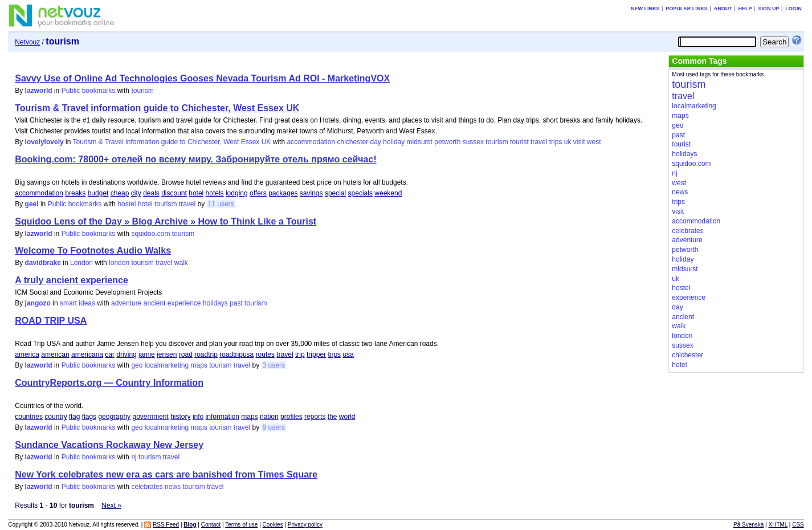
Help (745, 9)
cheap (120, 193)
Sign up (768, 9)
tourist (519, 142)
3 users (274, 365)
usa (348, 354)
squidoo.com (150, 234)
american (55, 354)
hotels (215, 193)
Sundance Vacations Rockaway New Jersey (109, 445)
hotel (196, 193)
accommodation (311, 142)
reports (315, 417)
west (594, 142)
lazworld (39, 91)
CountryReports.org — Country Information (109, 383)
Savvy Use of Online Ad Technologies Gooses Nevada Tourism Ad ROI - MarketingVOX (202, 78)
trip (300, 354)
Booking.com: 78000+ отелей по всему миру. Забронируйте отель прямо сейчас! (195, 159)
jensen (167, 354)
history (180, 417)
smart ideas (77, 303)
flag (74, 417)
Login (793, 9)
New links (645, 9)
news (173, 487)
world (347, 417)
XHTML (778, 525)
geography (114, 417)
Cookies (273, 525)
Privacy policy (305, 525)
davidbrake (43, 263)
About (723, 9)
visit (579, 142)
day (376, 142)
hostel (127, 204)
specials (360, 193)
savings (311, 193)
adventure (126, 303)
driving (126, 354)
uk (568, 142)
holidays (215, 303)
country (56, 417)
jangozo (38, 303)
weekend (388, 193)
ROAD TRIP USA (51, 321)
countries (29, 417)
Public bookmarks (89, 91)
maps (199, 365)
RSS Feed (166, 525)
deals (151, 193)
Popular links (687, 9)
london (119, 263)
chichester (352, 142)
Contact (211, 525)
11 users (221, 204)
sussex (473, 142)
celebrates (147, 487)
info (198, 417)
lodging (237, 193)
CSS (798, 525)
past (236, 303)
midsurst (420, 142)
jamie (147, 354)
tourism (142, 91)
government (150, 417)
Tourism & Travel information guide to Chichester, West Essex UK (157, 108)
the (332, 417)
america (27, 354)
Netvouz (27, 42)
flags (89, 417)
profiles (291, 417)
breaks (75, 193)
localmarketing (167, 365)
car (110, 354)
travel (539, 142)
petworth (447, 142)
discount (174, 193)
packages (283, 193)
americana (87, 354)
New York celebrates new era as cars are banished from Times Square (166, 474)
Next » (111, 505)
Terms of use (241, 525)
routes (265, 354)
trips (556, 142)
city (136, 193)
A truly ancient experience (72, 280)
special (335, 193)
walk (181, 263)
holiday (394, 142)
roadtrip (206, 354)
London (81, 263)
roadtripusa (236, 354)
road (186, 354)
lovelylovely (44, 142)
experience (184, 303)
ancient (155, 303)
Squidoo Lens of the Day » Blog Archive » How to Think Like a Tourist (166, 221)
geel (32, 204)
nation (269, 417)
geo (137, 365)
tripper (316, 354)
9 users (274, 427)
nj (134, 457)
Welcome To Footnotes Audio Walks (93, 250)
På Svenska (748, 525)
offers (258, 193)
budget (98, 193)
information (223, 417)
